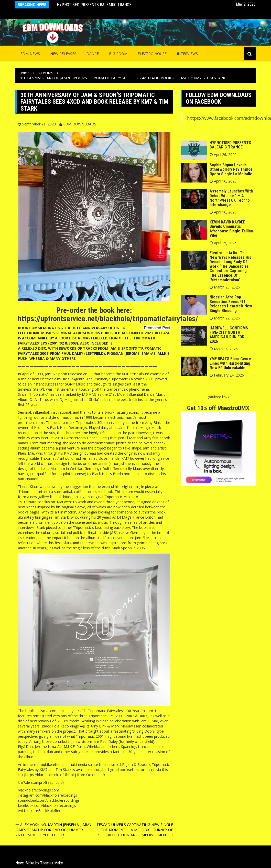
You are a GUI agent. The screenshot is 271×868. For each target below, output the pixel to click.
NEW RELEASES (63, 54)
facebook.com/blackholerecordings (47, 805)
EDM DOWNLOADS (80, 124)
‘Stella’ (38, 389)
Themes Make (52, 863)
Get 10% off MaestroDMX (218, 408)
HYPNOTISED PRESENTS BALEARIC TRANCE (94, 5)
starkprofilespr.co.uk (48, 782)
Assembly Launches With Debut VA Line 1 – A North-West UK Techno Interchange (231, 198)
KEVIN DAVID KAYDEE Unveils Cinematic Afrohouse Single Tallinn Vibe (231, 229)
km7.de (24, 782)
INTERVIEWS (187, 54)
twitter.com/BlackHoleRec (39, 811)
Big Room (118, 54)
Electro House (152, 54)
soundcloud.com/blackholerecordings (49, 800)
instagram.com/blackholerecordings (47, 795)
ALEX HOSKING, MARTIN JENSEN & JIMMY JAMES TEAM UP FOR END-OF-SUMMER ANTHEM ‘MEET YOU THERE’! (53, 830)
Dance (93, 54)
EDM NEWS (30, 54)
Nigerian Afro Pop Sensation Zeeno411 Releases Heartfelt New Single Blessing (231, 304)
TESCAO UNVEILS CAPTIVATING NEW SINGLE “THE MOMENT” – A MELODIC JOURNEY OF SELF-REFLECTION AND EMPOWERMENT (135, 830)
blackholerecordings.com (39, 790)
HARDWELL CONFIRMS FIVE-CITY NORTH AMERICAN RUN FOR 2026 (229, 335)
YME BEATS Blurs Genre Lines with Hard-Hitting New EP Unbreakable (230, 363)
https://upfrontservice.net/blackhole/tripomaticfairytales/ (108, 319)
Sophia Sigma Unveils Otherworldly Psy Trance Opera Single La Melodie (231, 169)
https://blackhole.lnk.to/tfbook (50, 775)
